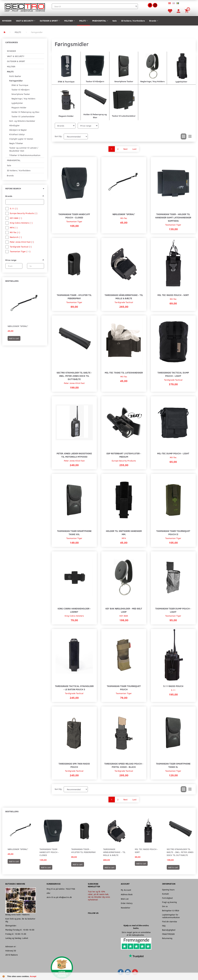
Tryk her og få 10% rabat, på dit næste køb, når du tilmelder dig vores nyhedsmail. (99, 896)
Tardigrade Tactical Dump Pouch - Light (173, 374)
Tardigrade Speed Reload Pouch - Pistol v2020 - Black (124, 765)
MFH (124, 538)
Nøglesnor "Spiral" (18, 326)
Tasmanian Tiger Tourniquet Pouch (124, 688)
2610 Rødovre (12, 955)
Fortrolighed (167, 898)
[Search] (136, 6)
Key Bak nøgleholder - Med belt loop (124, 610)
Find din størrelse (170, 921)
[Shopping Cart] (187, 11)
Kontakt (166, 894)
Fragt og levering (169, 902)
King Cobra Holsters (74, 616)
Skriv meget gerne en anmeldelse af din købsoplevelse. (136, 934)
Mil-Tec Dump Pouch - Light (173, 453)
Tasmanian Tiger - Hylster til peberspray (74, 297)
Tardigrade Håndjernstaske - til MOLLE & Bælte (124, 297)
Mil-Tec (124, 218)
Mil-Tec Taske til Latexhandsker (124, 372)
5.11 (173, 690)
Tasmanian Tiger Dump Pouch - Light (173, 610)
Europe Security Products (124, 461)
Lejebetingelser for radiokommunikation (171, 916)
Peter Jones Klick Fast (74, 383)
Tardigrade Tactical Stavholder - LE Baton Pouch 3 (74, 688)
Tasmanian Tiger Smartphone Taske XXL (74, 533)
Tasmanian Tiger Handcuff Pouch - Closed (74, 216)
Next (125, 149)
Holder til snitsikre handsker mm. (124, 533)
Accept (33, 976)
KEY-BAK (124, 616)
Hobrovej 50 (11, 951)
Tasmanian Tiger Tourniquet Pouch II (173, 533)
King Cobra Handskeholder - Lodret (74, 610)
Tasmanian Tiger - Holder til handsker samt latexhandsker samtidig (173, 217)
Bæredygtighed (169, 930)
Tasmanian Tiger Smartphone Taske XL (173, 765)
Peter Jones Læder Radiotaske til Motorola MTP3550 (74, 455)
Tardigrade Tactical (124, 302)
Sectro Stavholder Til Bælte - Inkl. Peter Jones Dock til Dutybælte (74, 376)
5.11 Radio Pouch (173, 686)
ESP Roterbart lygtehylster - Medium (124, 455)
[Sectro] (25, 7)
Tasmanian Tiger (74, 221)
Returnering (167, 938)
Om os (165, 906)
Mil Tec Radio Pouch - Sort (173, 295)
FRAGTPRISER (168, 934)
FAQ (164, 926)
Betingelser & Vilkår (171, 910)
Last (134, 149)
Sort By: (58, 136)
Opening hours (168, 890)
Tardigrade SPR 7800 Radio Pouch (74, 765)
